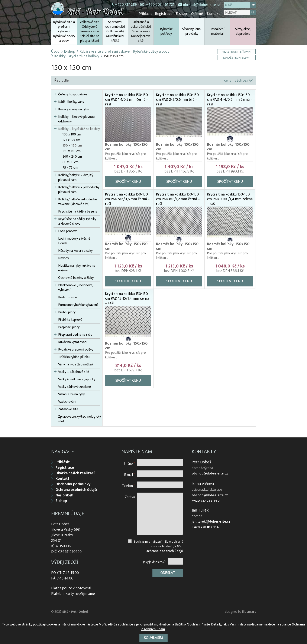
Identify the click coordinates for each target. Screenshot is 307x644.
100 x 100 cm (72, 134)
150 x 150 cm (72, 145)
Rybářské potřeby (166, 31)
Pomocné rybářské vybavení (78, 305)
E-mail (130, 474)
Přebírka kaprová (70, 320)
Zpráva (130, 496)
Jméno (129, 463)
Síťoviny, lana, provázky (192, 31)
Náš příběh (64, 495)
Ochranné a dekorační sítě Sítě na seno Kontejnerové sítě (141, 31)
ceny (228, 80)
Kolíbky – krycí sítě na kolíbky (79, 129)
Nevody (64, 258)
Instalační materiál (217, 31)
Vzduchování (67, 402)
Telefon (128, 485)
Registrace (165, 14)
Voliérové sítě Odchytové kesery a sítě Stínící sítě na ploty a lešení (90, 31)
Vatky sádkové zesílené (75, 387)
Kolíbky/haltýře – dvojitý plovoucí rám (76, 177)
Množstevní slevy (237, 57)
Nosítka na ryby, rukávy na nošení (77, 268)
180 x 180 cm (72, 151)
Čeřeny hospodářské (73, 94)
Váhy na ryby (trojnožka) (75, 364)
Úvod (55, 51)
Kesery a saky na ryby (73, 109)
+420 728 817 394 (205, 527)
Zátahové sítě (68, 409)
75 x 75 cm (70, 168)
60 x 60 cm (70, 162)
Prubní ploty (67, 312)
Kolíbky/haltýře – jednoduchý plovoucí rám (79, 190)
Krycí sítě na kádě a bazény (78, 211)
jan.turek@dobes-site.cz (211, 521)
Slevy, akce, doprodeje (243, 31)
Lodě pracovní (68, 231)
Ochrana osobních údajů (76, 489)
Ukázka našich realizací (75, 473)
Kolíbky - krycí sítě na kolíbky (77, 56)
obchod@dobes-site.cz (201, 5)
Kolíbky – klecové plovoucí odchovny (77, 119)
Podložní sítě (67, 297)
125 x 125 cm (71, 140)
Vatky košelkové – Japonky (77, 379)
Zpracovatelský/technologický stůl (79, 419)
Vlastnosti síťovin (237, 51)
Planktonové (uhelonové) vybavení (76, 287)
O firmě (197, 14)
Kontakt (214, 14)
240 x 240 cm (72, 157)
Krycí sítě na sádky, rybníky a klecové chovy (77, 221)
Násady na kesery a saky (75, 251)
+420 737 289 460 (130, 5)
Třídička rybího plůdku (74, 357)
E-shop (182, 14)
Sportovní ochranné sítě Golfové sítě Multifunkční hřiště (115, 31)
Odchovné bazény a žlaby (76, 278)
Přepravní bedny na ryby (75, 335)
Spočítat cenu (128, 181)
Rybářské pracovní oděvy (76, 349)
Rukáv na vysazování (73, 342)
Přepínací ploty (69, 327)
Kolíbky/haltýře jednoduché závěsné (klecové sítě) (77, 202)
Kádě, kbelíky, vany (71, 102)
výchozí (241, 80)
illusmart (249, 611)
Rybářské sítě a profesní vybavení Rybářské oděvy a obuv (64, 32)
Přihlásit (146, 14)
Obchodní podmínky (73, 484)
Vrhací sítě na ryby (71, 394)
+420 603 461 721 (160, 5)
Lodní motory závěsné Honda (74, 241)
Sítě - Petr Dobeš (75, 611)
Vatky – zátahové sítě (74, 372)
